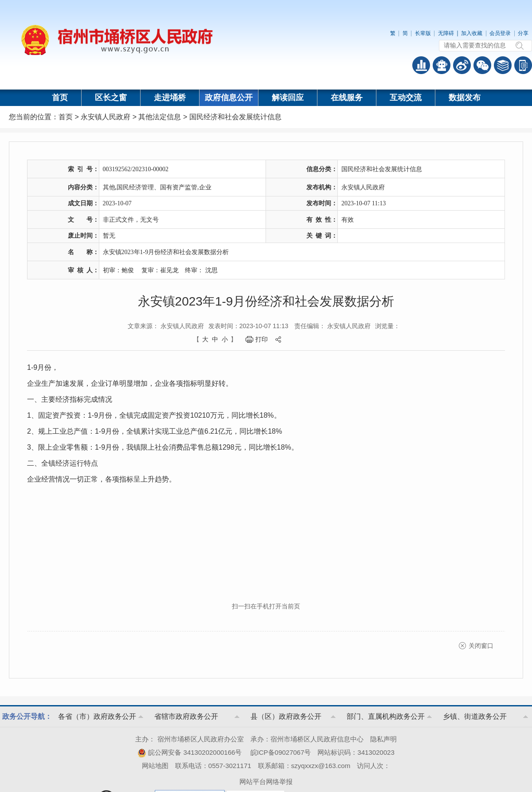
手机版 (523, 65)
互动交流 (406, 98)
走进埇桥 (170, 98)
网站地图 (155, 766)
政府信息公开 (229, 98)
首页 (60, 98)
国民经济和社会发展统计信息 (235, 117)
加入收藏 (472, 33)
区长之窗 (111, 98)
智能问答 (442, 65)
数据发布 (465, 98)
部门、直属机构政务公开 (386, 716)
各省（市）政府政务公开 (97, 716)
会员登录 (500, 33)
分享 (523, 33)
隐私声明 (383, 739)
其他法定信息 (160, 117)
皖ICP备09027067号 (281, 752)
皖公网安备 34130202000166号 (190, 752)
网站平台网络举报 (266, 782)
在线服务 (347, 98)
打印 (262, 339)
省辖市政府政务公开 (186, 716)
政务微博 (462, 65)
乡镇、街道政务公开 (475, 716)
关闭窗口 (481, 646)
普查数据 (421, 65)
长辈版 (423, 33)
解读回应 (288, 98)
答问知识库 (503, 65)
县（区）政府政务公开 (286, 716)
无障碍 (446, 33)
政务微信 (482, 65)
